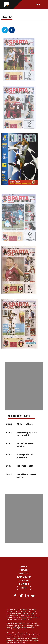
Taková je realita (25, 466)
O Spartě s (24, 584)
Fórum (24, 567)
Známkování (24, 574)
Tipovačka (24, 570)
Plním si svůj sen (25, 424)
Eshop (24, 588)
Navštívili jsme (24, 577)
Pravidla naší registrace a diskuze (23, 642)
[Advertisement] (24, 386)
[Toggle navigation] (40, 4)
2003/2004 (7, 17)
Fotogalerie (24, 581)
